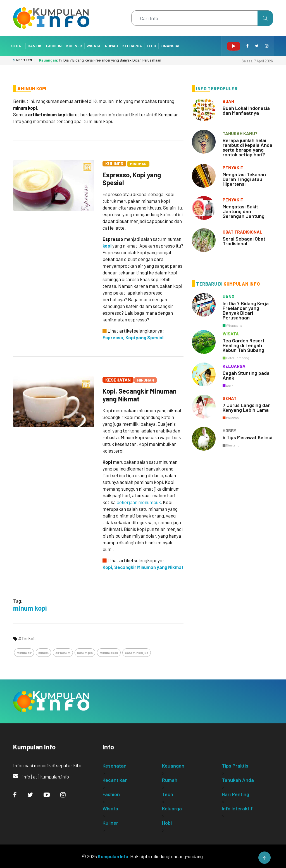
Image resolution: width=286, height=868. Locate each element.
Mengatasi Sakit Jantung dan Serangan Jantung (244, 211)
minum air (24, 653)
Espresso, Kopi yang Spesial (132, 179)
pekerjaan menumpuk (139, 502)
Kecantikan (115, 780)
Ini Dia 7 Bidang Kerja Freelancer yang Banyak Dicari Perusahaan (100, 60)
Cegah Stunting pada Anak (246, 375)
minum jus (85, 653)
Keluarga (132, 46)
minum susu (109, 653)
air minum (63, 653)
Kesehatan (118, 380)
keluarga (234, 366)
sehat (230, 398)
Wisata (94, 46)
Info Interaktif (237, 808)
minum (43, 653)
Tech (151, 46)
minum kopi (30, 608)
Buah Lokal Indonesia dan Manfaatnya (246, 110)
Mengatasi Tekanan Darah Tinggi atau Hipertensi (244, 179)
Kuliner (74, 46)
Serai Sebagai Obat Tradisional (244, 241)
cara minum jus (137, 653)
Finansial (171, 46)
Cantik (35, 46)
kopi (107, 246)
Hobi (167, 823)
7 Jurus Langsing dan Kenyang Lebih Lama (247, 407)
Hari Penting (235, 794)
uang (228, 296)
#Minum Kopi (32, 89)
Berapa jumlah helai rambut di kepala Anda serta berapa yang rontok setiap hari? (247, 147)
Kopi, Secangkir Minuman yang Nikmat (140, 395)
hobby (229, 430)
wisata (231, 334)
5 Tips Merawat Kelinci (247, 437)
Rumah (111, 46)
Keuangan (173, 766)
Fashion (54, 46)
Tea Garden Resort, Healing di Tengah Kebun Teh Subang (244, 345)
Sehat (17, 46)
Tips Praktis (235, 766)
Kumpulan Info (113, 856)
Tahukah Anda (238, 780)
